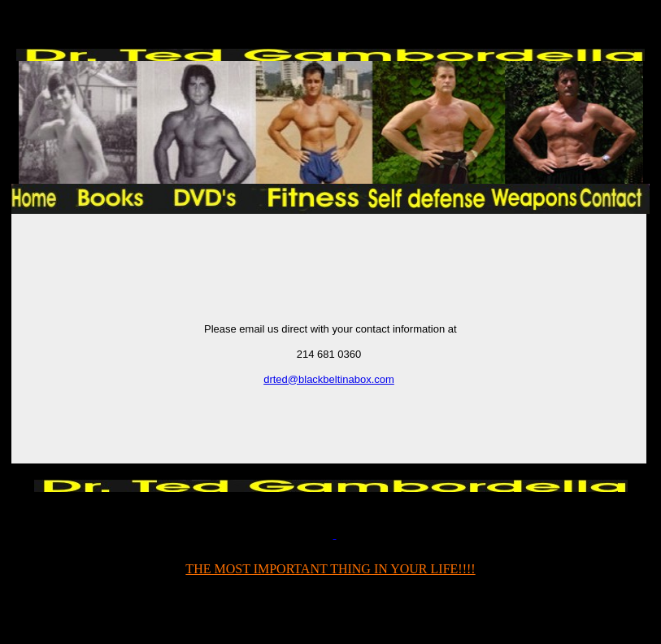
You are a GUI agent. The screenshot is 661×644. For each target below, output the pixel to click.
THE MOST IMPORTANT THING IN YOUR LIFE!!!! (330, 569)
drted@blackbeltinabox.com (329, 379)
